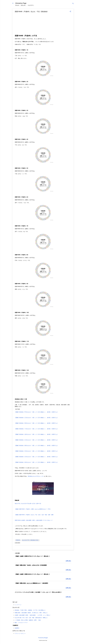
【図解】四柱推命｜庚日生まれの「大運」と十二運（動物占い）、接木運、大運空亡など (36, 446)
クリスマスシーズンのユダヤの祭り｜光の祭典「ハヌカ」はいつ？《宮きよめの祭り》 (38, 592)
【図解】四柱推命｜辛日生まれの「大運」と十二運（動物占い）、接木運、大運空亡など (36, 451)
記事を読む (68, 561)
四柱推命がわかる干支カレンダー (36, 476)
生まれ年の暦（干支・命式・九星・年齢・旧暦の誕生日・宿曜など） (32, 618)
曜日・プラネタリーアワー (21, 623)
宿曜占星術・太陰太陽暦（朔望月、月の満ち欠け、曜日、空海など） (32, 613)
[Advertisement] (43, 24)
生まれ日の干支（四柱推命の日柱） (31, 540)
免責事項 (17, 628)
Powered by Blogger (43, 638)
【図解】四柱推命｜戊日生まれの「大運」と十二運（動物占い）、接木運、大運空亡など (36, 434)
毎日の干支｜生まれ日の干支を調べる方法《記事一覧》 (28, 504)
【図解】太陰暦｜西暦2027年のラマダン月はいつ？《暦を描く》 (33, 556)
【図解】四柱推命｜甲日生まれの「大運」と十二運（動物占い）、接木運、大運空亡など (36, 412)
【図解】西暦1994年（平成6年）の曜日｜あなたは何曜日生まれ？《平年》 (33, 509)
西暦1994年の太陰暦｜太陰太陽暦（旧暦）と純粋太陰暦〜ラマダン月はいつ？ (34, 520)
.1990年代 (18, 540)
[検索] (73, 4)
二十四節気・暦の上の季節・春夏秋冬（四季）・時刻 (28, 620)
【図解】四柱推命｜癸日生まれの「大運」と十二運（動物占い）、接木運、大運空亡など (36, 462)
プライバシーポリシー (20, 633)
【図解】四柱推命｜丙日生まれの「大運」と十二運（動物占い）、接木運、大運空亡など (36, 423)
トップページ (18, 605)
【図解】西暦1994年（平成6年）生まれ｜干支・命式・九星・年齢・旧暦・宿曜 (34, 515)
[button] (70, 12)
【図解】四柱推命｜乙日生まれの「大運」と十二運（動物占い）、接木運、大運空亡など (36, 418)
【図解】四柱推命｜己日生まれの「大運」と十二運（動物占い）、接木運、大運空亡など (36, 440)
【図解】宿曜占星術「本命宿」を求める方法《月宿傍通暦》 (31, 565)
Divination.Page (21, 3)
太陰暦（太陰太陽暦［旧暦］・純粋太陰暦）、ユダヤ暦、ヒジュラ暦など (33, 615)
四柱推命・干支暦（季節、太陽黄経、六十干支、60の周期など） (31, 610)
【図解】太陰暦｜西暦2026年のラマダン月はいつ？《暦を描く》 (33, 574)
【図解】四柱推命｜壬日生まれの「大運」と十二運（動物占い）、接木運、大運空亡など (36, 457)
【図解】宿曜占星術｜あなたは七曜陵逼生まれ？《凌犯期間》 (32, 583)
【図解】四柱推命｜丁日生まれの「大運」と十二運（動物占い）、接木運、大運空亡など (36, 429)
